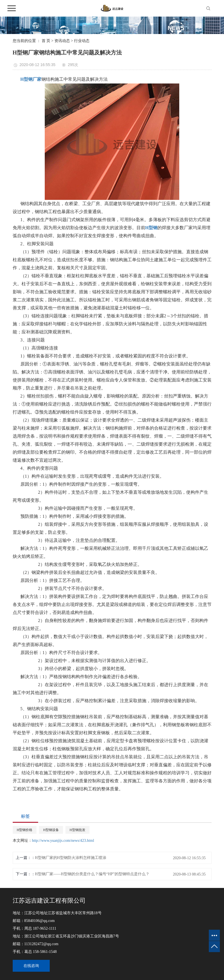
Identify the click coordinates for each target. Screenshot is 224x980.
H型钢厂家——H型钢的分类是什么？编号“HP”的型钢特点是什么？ (92, 874)
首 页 (46, 41)
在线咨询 (31, 966)
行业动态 (82, 41)
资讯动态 (62, 41)
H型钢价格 (25, 830)
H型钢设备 (51, 830)
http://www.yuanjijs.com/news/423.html (63, 841)
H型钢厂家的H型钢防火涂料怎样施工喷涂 (71, 858)
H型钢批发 (77, 830)
